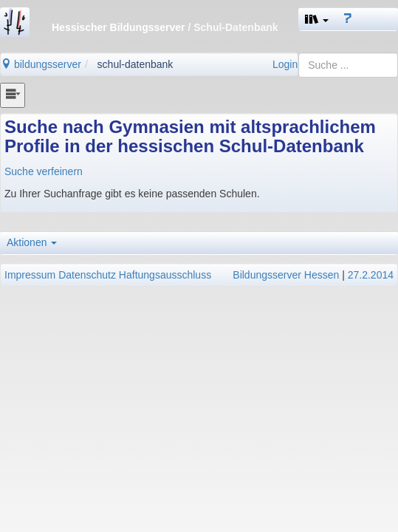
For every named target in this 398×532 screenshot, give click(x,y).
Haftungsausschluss (165, 275)
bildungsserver (41, 64)
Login (285, 64)
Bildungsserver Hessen (286, 275)
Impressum (30, 275)
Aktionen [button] (32, 242)
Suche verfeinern (44, 171)
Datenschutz (87, 275)
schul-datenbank (135, 64)
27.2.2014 (371, 275)
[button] (317, 19)
